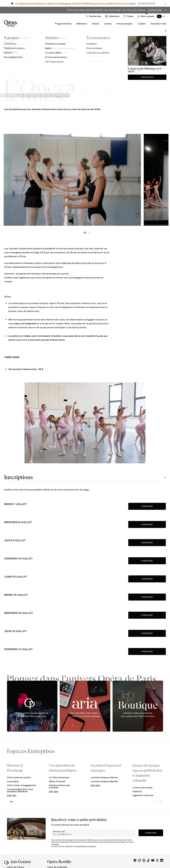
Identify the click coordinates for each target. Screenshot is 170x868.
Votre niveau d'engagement (21, 785)
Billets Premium (57, 781)
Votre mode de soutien (19, 777)
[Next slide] (161, 802)
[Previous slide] (155, 802)
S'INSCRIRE (147, 506)
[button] (7, 863)
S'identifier (155, 10)
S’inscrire (151, 833)
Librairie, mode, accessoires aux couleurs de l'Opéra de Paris (138, 715)
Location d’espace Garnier (104, 777)
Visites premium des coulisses (59, 786)
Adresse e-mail (59, 832)
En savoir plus (147, 3)
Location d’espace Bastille (104, 781)
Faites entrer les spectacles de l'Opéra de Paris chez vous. (32, 715)
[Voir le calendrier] (113, 16)
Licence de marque (142, 788)
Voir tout (12, 795)
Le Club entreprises (59, 777)
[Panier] (129, 16)
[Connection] (146, 16)
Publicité (137, 791)
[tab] (85, 478)
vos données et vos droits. (86, 846)
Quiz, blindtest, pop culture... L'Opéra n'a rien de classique (85, 715)
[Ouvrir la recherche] (94, 16)
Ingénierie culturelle (143, 795)
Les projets (13, 781)
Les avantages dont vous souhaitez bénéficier (20, 790)
